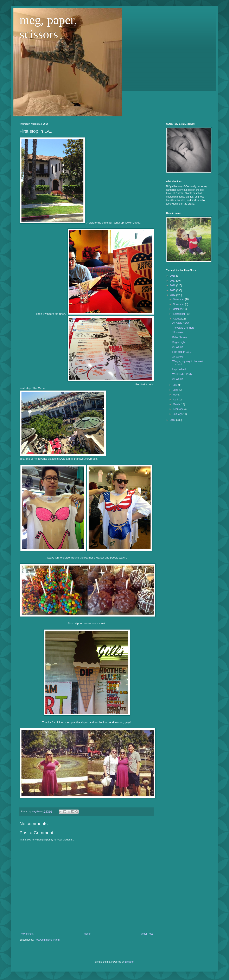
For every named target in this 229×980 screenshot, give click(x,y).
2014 (173, 295)
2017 (173, 281)
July (175, 385)
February (178, 409)
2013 (173, 420)
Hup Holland (179, 369)
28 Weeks (178, 347)
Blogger (129, 962)
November (179, 304)
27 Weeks (178, 357)
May (176, 395)
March (177, 404)
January (178, 414)
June (176, 390)
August (177, 319)
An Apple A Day (181, 323)
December (179, 299)
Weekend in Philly (182, 374)
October (178, 309)
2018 (173, 276)
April (176, 400)
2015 (173, 290)
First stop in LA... (182, 352)
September (179, 314)
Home (87, 934)
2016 (173, 285)
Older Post (147, 934)
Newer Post (27, 934)
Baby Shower (180, 337)
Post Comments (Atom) (48, 940)
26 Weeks (178, 379)
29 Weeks (178, 333)
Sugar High (178, 342)
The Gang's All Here (183, 328)
